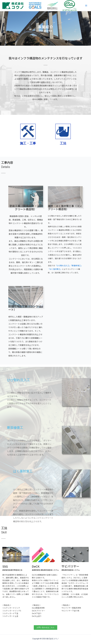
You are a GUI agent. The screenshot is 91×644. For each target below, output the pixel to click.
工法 (63, 143)
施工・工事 (28, 143)
